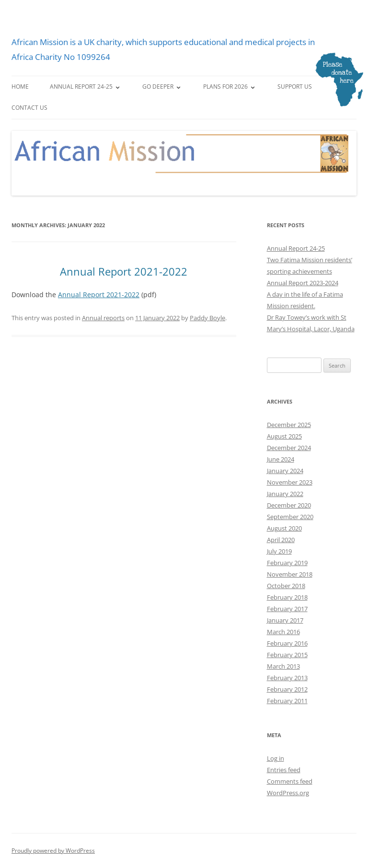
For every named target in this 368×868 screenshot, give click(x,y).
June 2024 (281, 459)
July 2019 (279, 551)
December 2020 (289, 505)
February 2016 (287, 643)
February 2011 (287, 701)
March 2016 (283, 632)
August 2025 (284, 436)
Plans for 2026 (225, 87)
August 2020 (284, 528)
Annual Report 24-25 (81, 87)
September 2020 (290, 517)
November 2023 (290, 482)
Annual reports (103, 318)
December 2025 (289, 425)
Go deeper (158, 87)
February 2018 (287, 597)
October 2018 (286, 586)
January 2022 (285, 494)
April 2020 (281, 540)
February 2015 (287, 655)
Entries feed (284, 770)
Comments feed (290, 781)
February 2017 (287, 609)
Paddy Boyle (207, 318)
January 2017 (285, 620)
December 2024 (289, 448)
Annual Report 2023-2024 (303, 283)
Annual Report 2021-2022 (124, 271)
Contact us (29, 108)
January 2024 (285, 471)
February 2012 (287, 689)
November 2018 (290, 574)
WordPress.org (288, 793)
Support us (295, 87)
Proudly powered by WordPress (53, 851)
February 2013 (287, 678)
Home (20, 87)
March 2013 (283, 666)
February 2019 (287, 563)
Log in (276, 758)
